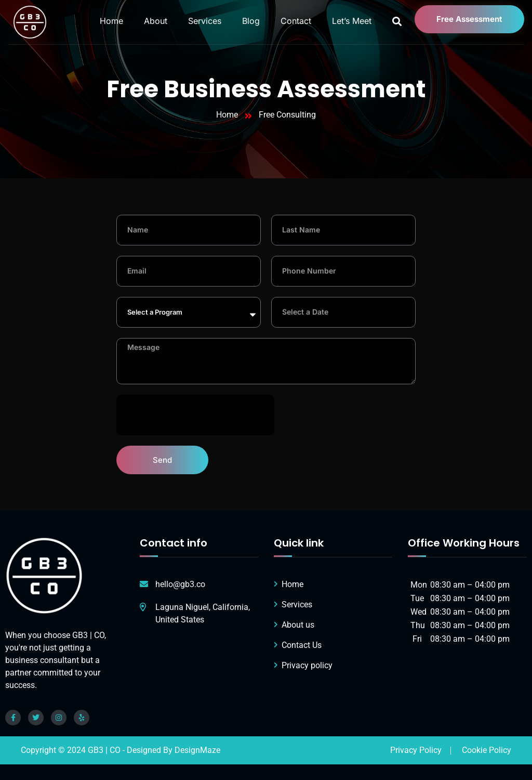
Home (111, 21)
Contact (296, 21)
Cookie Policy (487, 750)
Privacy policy (307, 665)
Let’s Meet (352, 21)
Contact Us (302, 645)
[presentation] (195, 415)
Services (205, 21)
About (156, 21)
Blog (251, 21)
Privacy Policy (416, 750)
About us (298, 625)
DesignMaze (197, 750)
